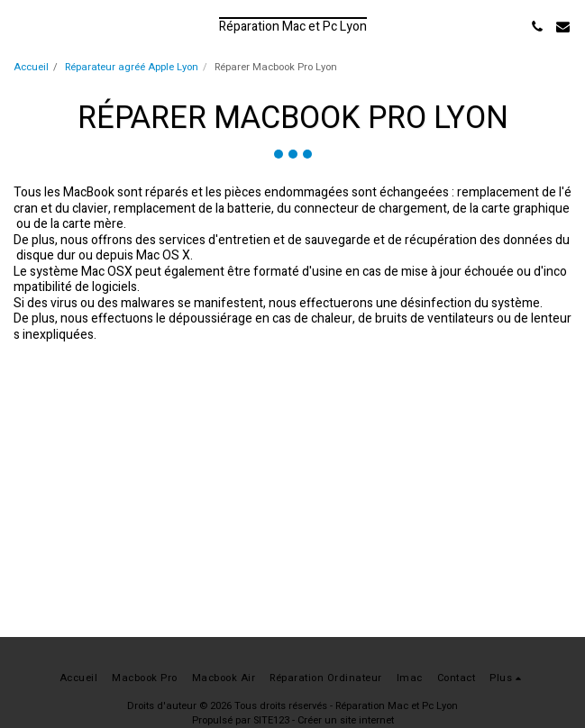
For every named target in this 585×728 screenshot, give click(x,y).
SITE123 (271, 720)
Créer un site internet (346, 720)
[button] (20, 26)
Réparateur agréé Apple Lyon (132, 67)
